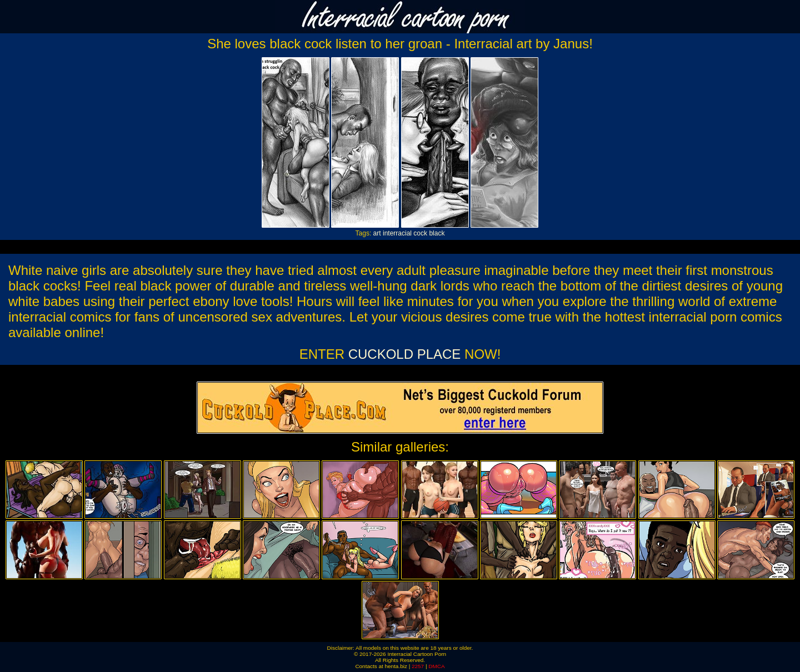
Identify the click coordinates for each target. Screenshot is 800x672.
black (437, 233)
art (377, 233)
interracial (397, 233)
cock (420, 233)
